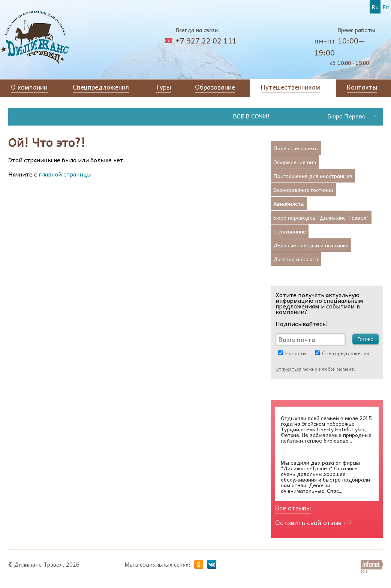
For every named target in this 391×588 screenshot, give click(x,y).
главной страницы (65, 174)
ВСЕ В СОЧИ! (255, 116)
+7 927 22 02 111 (206, 40)
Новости (296, 353)
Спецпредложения (346, 353)
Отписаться (288, 369)
